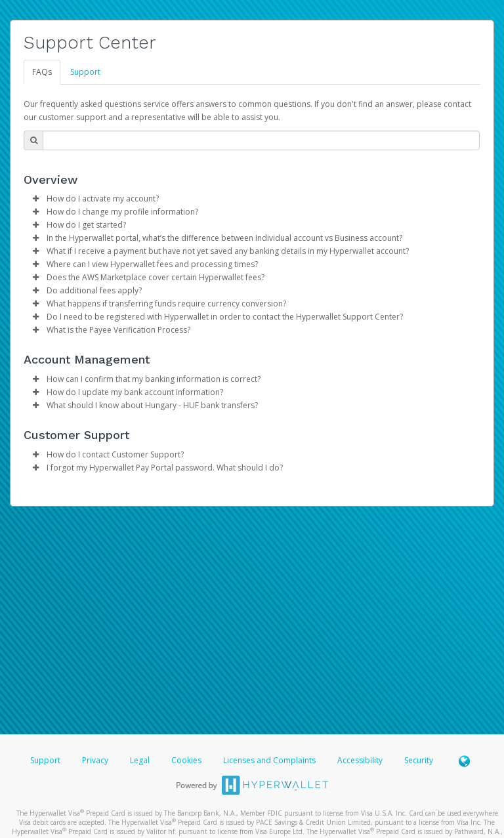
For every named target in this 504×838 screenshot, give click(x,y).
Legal (140, 760)
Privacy (95, 760)
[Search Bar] (261, 140)
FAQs (42, 72)
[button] (35, 199)
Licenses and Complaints (270, 760)
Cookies (186, 760)
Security (419, 760)
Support (85, 72)
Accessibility (360, 760)
